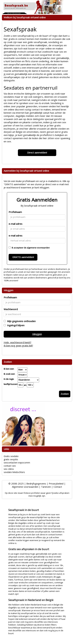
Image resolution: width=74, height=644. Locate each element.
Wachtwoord (11, 309)
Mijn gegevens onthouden (21, 321)
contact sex (10, 466)
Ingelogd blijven (15, 325)
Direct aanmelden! (37, 153)
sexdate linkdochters (14, 472)
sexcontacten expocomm (17, 463)
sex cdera (9, 469)
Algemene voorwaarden (25, 487)
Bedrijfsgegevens (36, 484)
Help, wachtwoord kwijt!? (18, 342)
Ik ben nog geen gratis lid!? (18, 346)
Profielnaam (15, 212)
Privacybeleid (56, 484)
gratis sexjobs (11, 459)
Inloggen (37, 334)
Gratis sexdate (11, 456)
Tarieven (46, 487)
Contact (58, 487)
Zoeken (65, 394)
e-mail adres (16, 224)
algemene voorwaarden (38, 248)
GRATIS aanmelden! (23, 257)
